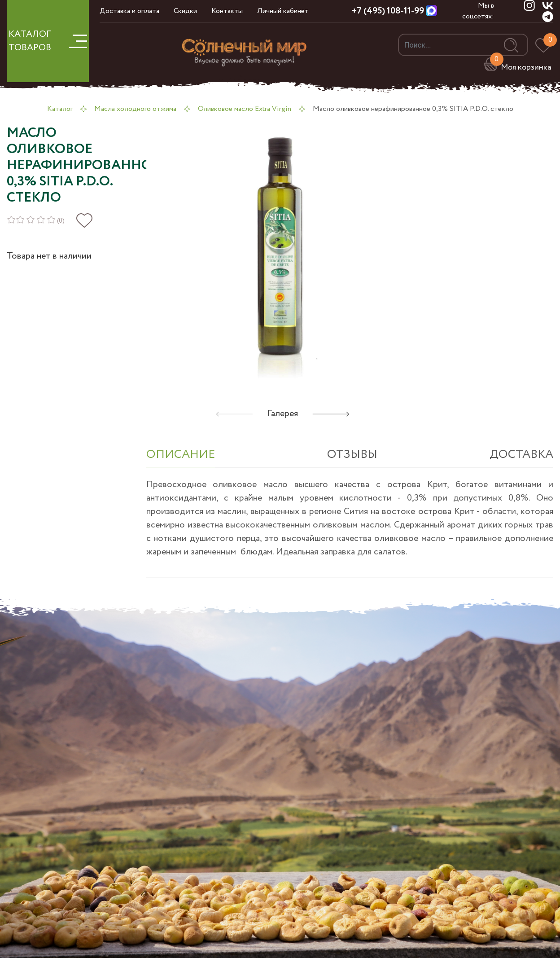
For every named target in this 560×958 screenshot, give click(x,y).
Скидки (185, 11)
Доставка (521, 455)
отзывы (352, 455)
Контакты (227, 11)
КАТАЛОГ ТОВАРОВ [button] (48, 41)
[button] (331, 414)
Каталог (60, 109)
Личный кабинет (283, 11)
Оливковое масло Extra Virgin (245, 109)
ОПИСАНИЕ (181, 455)
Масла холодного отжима (135, 109)
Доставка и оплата (129, 11)
